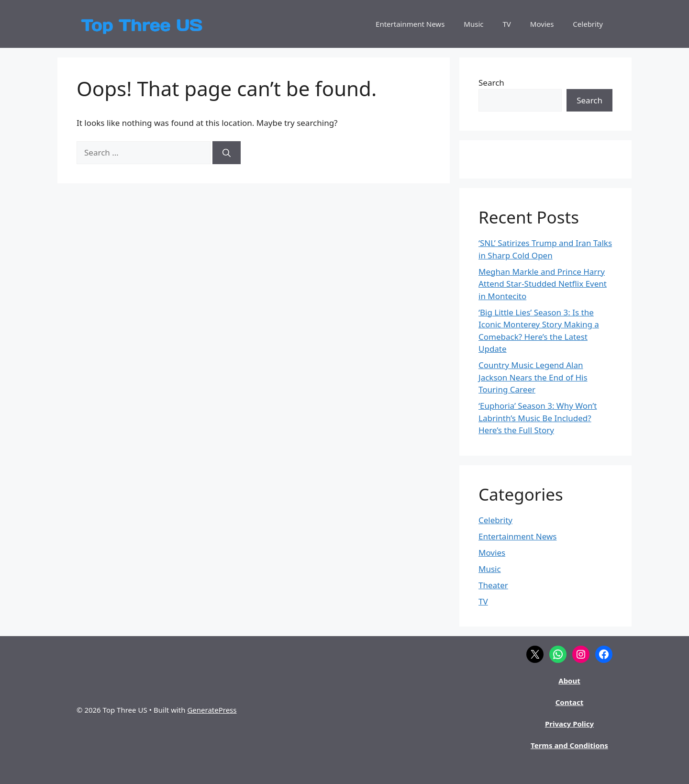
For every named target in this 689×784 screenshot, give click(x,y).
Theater (493, 585)
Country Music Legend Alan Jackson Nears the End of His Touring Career (533, 377)
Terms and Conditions (569, 745)
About (569, 681)
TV (507, 24)
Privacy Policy (569, 724)
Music (473, 24)
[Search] (227, 153)
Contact (570, 702)
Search (491, 83)
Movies (542, 24)
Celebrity (588, 24)
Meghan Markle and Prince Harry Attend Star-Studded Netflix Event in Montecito (543, 284)
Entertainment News (410, 24)
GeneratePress (212, 710)
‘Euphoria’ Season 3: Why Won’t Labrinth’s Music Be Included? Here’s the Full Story (538, 418)
